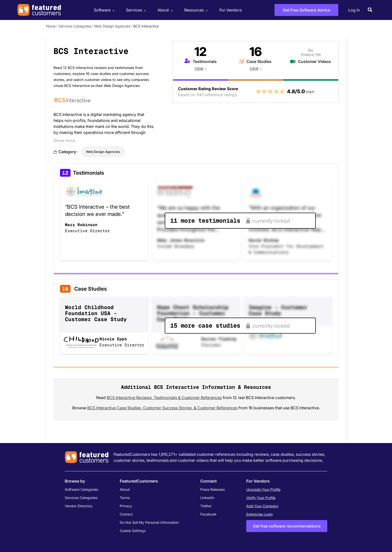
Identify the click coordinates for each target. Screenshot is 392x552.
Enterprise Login (259, 514)
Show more (64, 140)
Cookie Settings (133, 531)
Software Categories (81, 489)
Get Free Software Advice (306, 10)
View (199, 69)
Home (51, 26)
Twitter (206, 506)
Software (103, 10)
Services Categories (75, 26)
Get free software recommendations (287, 526)
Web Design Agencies (112, 26)
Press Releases (212, 489)
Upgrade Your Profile (263, 489)
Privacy (126, 506)
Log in (354, 10)
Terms (125, 498)
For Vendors (230, 10)
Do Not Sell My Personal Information (149, 522)
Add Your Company (262, 506)
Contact (126, 514)
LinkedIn (207, 498)
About (164, 10)
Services (135, 10)
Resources (195, 10)
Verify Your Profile (261, 498)
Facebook (208, 514)
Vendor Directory (79, 506)
